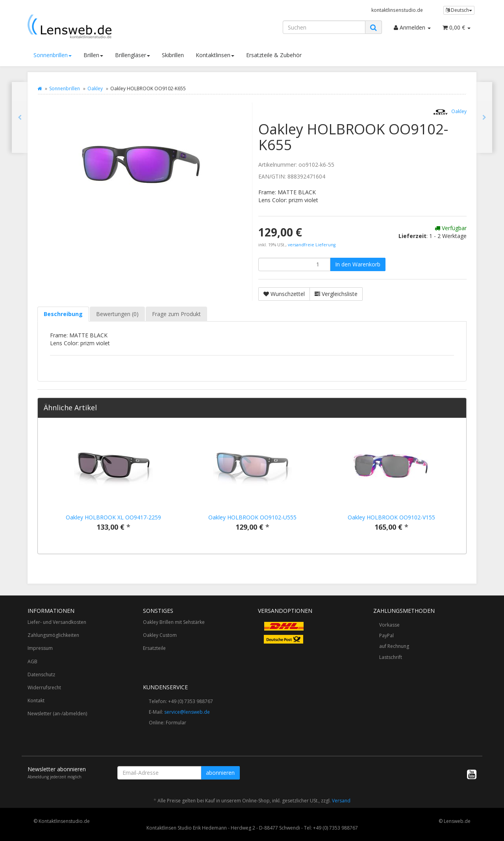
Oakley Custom (160, 635)
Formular (176, 723)
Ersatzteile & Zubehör (274, 55)
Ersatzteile (154, 648)
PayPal (386, 635)
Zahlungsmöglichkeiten (53, 635)
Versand (341, 801)
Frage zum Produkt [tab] (176, 314)
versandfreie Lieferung (312, 245)
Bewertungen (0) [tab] (117, 314)
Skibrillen (173, 55)
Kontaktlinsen (215, 55)
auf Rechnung (394, 646)
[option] (113, 486)
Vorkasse (389, 625)
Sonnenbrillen (53, 55)
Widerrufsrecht (44, 687)
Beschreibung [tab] (63, 314)
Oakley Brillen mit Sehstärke (174, 622)
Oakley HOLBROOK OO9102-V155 (391, 517)
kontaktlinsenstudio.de (397, 10)
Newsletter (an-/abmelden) (57, 714)
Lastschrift (391, 657)
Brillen (93, 55)
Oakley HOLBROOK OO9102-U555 (252, 517)
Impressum (40, 648)
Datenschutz (41, 674)
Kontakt (36, 701)
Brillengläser (132, 55)
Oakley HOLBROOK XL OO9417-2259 (113, 517)
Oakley (95, 88)
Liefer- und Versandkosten (57, 622)
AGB (32, 661)
